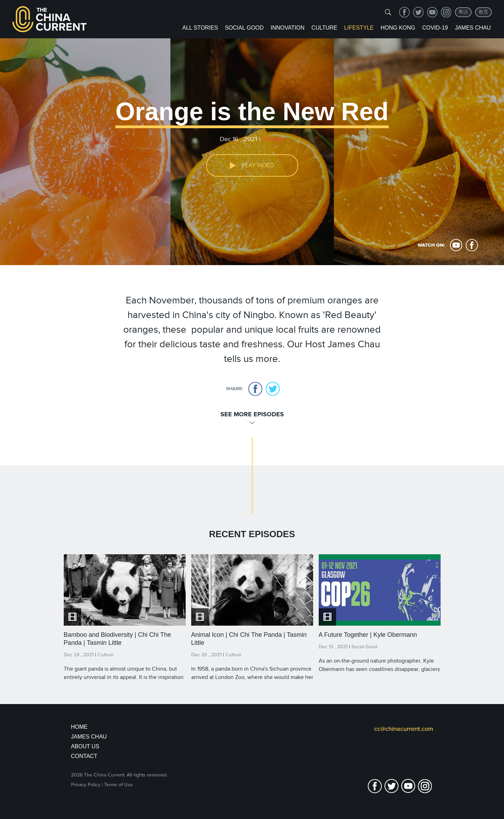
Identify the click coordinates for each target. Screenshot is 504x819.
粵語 (463, 12)
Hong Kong (398, 28)
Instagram (446, 12)
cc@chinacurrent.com (404, 729)
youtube (432, 12)
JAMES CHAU (89, 737)
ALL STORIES (200, 28)
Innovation (288, 28)
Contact (84, 756)
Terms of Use (118, 785)
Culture (324, 28)
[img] (388, 12)
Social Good (244, 28)
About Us (85, 746)
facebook (404, 12)
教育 (483, 12)
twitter (418, 12)
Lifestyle (359, 28)
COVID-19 (435, 28)
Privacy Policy (86, 785)
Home (79, 727)
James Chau (473, 28)
